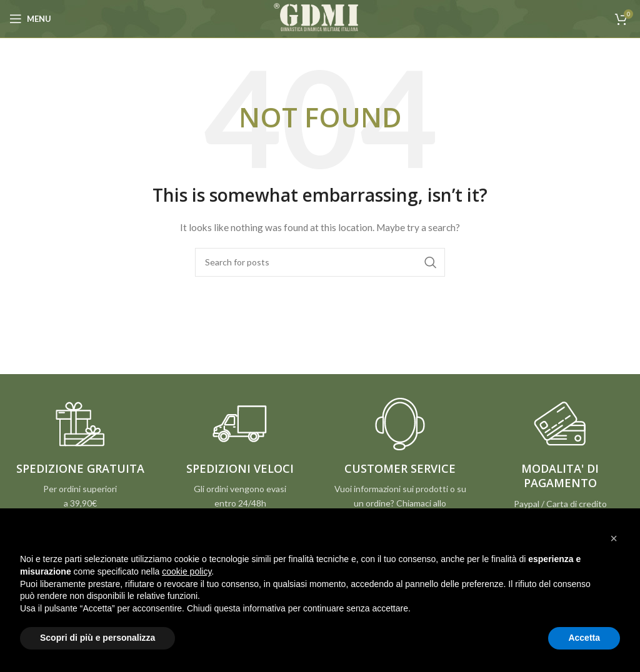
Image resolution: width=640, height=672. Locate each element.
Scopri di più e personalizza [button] (97, 638)
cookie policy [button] (187, 571)
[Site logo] (320, 18)
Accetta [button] (584, 638)
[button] (614, 538)
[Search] (320, 262)
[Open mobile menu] (30, 19)
